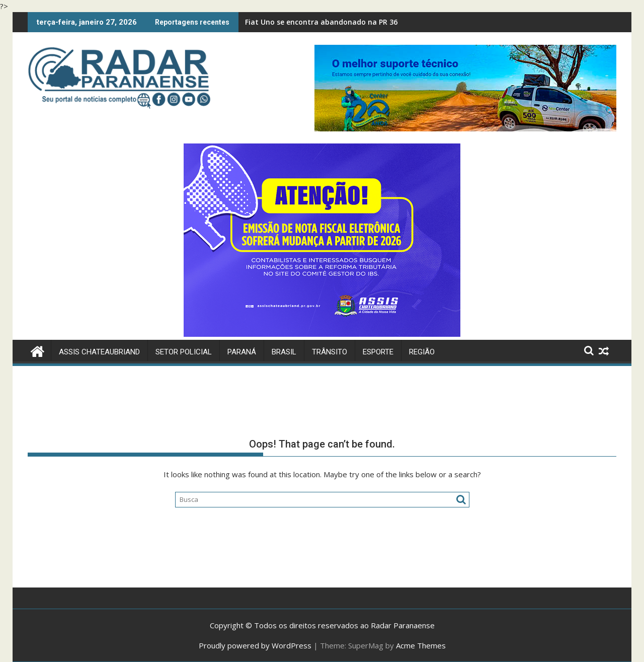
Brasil (284, 352)
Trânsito (330, 352)
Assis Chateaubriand (99, 352)
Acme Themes (421, 645)
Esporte (378, 352)
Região (422, 352)
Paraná (242, 352)
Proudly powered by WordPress (255, 645)
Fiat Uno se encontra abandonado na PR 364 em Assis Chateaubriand (367, 22)
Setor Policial (184, 352)
